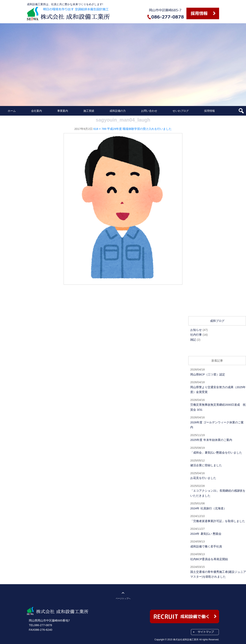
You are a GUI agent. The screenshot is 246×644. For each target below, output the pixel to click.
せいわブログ (181, 111)
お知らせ (196, 330)
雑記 (193, 340)
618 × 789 (100, 129)
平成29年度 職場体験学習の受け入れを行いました (139, 129)
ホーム (12, 111)
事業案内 (63, 111)
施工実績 (89, 111)
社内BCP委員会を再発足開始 (209, 559)
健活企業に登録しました (206, 465)
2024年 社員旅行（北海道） (208, 508)
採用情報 (209, 111)
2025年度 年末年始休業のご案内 (211, 440)
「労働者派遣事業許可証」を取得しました (218, 521)
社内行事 (196, 335)
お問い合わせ (149, 111)
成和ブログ (217, 321)
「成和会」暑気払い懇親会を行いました (216, 453)
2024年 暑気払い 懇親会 (206, 534)
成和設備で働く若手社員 (206, 546)
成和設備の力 (118, 111)
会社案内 (37, 111)
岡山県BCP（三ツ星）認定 (208, 374)
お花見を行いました (203, 478)
